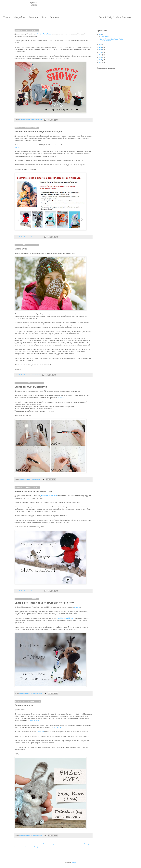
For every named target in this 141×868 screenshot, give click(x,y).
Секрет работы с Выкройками (31, 387)
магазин (77, 607)
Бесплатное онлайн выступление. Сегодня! (38, 132)
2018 (101, 35)
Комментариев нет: (37, 120)
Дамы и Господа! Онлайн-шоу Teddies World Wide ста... (112, 40)
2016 (101, 47)
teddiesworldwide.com (49, 496)
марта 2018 (104, 37)
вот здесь (57, 727)
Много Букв (21, 249)
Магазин (34, 17)
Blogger (74, 863)
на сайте (61, 398)
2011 (101, 60)
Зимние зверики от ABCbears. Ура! (33, 491)
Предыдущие (88, 844)
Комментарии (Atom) (31, 847)
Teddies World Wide (44, 34)
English (34, 5)
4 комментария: (36, 375)
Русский (34, 3)
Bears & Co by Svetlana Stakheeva (115, 17)
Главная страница (49, 844)
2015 (101, 50)
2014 (101, 52)
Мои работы (19, 17)
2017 (101, 45)
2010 (101, 63)
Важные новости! (24, 705)
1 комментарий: (36, 479)
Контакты (55, 17)
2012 (101, 57)
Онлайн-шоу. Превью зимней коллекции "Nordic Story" (44, 603)
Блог (44, 17)
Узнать (6, 17)
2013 (101, 55)
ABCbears (40, 732)
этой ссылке (34, 721)
